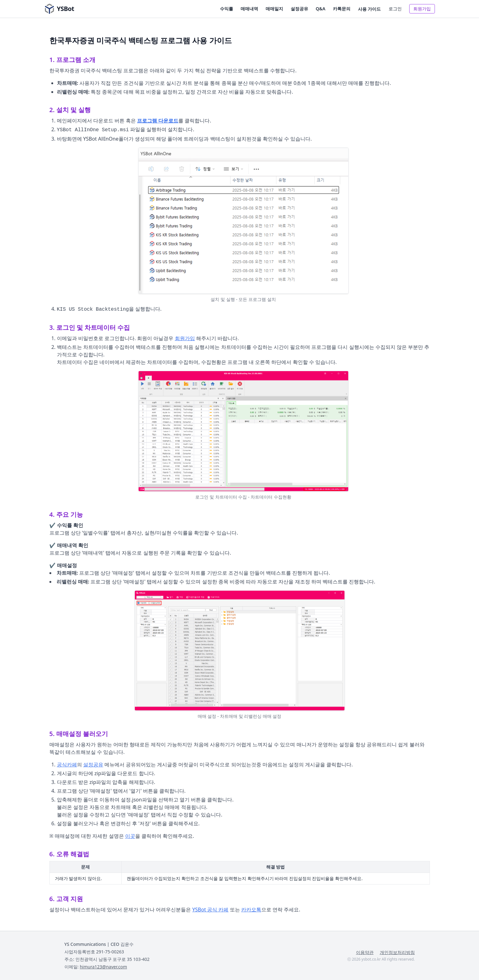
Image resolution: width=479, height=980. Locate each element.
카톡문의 (342, 9)
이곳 (130, 836)
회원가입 (422, 9)
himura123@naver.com (103, 967)
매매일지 (274, 9)
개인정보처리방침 (397, 952)
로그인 (395, 9)
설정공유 (299, 9)
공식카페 (67, 765)
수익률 (227, 9)
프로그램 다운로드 (158, 121)
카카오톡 (251, 910)
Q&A (321, 9)
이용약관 (365, 952)
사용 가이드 (369, 9)
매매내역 (249, 9)
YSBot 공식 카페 (210, 910)
